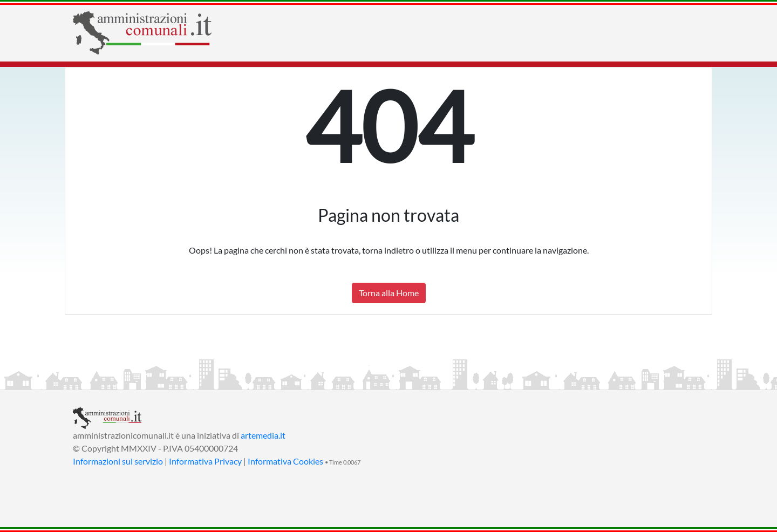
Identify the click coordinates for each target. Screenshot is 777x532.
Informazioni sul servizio (118, 461)
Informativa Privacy (205, 461)
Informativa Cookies (285, 461)
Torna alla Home (389, 293)
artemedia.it (263, 435)
